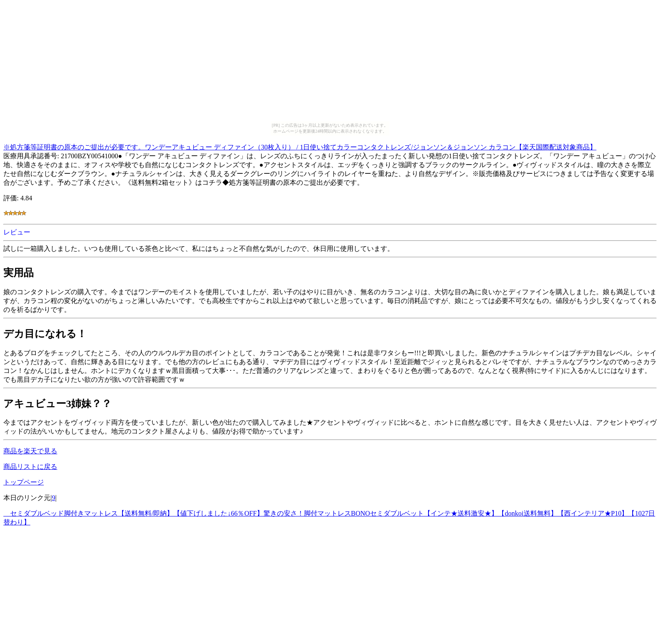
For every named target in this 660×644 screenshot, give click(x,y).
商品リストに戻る (30, 467)
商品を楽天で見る (30, 451)
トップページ (24, 482)
